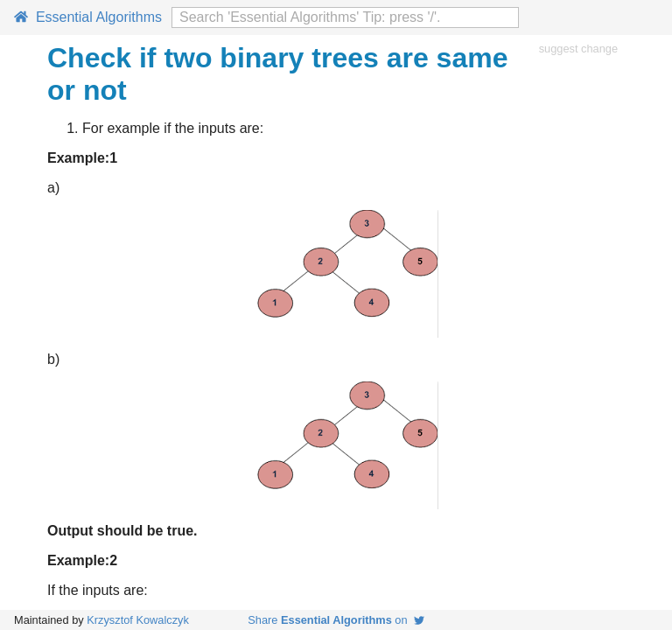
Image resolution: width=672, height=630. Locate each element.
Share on (336, 620)
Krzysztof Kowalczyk (138, 620)
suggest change (578, 49)
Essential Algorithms (88, 17)
